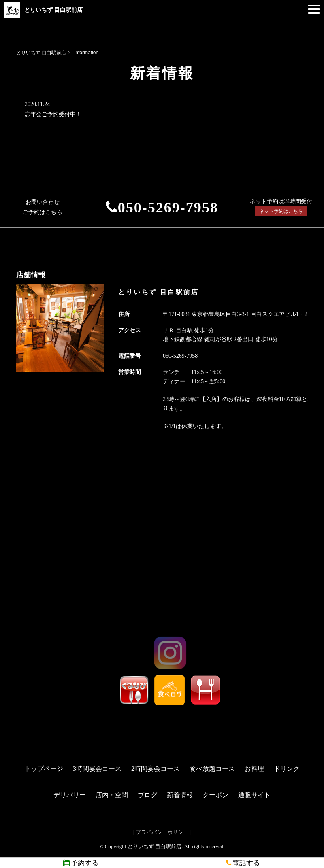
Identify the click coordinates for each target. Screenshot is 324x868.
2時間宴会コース (156, 769)
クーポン (215, 795)
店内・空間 (112, 795)
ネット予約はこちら (281, 211)
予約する (81, 863)
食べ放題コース (212, 769)
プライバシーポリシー (162, 832)
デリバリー (70, 795)
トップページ (44, 769)
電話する (243, 863)
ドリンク (287, 769)
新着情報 (180, 795)
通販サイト (254, 795)
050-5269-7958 (168, 208)
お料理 (254, 769)
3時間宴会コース (97, 769)
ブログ (147, 795)
